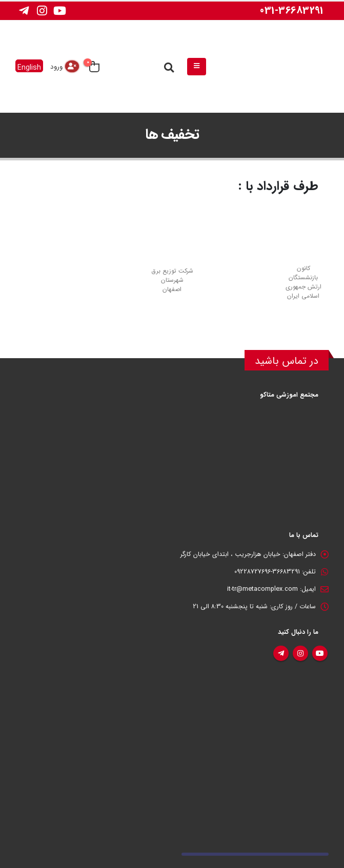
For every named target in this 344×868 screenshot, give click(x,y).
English (29, 67)
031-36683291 (292, 11)
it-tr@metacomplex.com (262, 589)
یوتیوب (320, 653)
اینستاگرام (300, 653)
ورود (56, 67)
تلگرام (281, 653)
